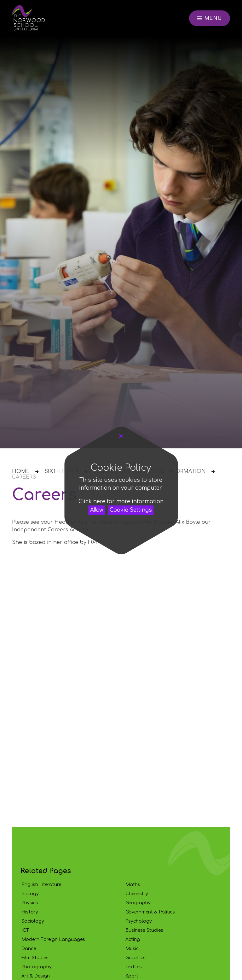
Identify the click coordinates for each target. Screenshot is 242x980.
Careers (24, 477)
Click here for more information (121, 502)
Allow (97, 510)
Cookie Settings (131, 510)
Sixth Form (61, 471)
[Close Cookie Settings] (121, 436)
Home (21, 471)
